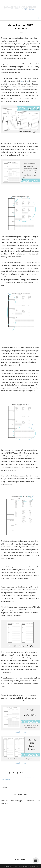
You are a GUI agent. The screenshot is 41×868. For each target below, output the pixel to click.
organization (28, 778)
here (21, 81)
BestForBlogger (34, 866)
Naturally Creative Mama (15, 866)
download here (21, 732)
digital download (14, 778)
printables (5, 779)
